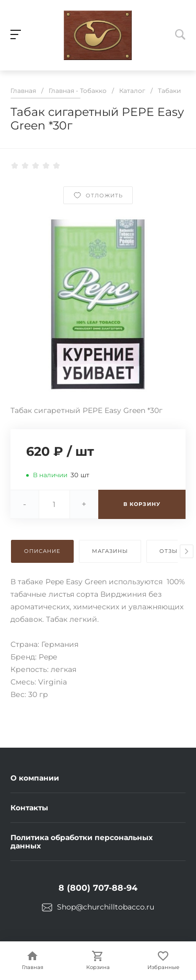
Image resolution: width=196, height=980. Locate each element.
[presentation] (187, 551)
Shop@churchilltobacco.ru (106, 907)
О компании (35, 778)
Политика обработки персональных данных (82, 842)
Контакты (29, 808)
